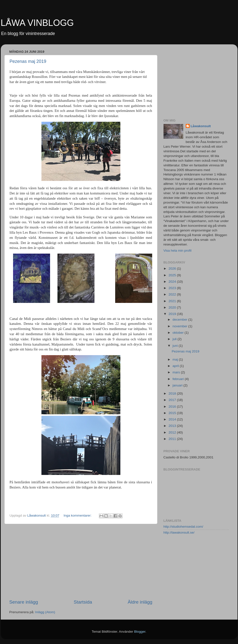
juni (176, 346)
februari (179, 379)
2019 (173, 314)
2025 (173, 275)
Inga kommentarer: (78, 515)
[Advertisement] (81, 561)
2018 (173, 393)
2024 (173, 282)
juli (175, 339)
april (176, 366)
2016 (173, 407)
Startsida (83, 602)
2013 (173, 426)
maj (176, 359)
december (181, 320)
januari (178, 385)
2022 (173, 294)
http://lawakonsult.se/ (179, 532)
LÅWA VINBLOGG (37, 23)
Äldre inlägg (140, 602)
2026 (173, 269)
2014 (173, 419)
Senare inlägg (24, 602)
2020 (173, 307)
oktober (179, 333)
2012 (173, 432)
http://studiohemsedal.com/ (183, 527)
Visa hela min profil (178, 251)
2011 (173, 439)
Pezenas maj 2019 (28, 61)
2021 (173, 301)
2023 (173, 288)
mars (177, 372)
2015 (173, 413)
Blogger (140, 632)
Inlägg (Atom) (45, 612)
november (181, 326)
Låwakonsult (201, 126)
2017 (173, 400)
